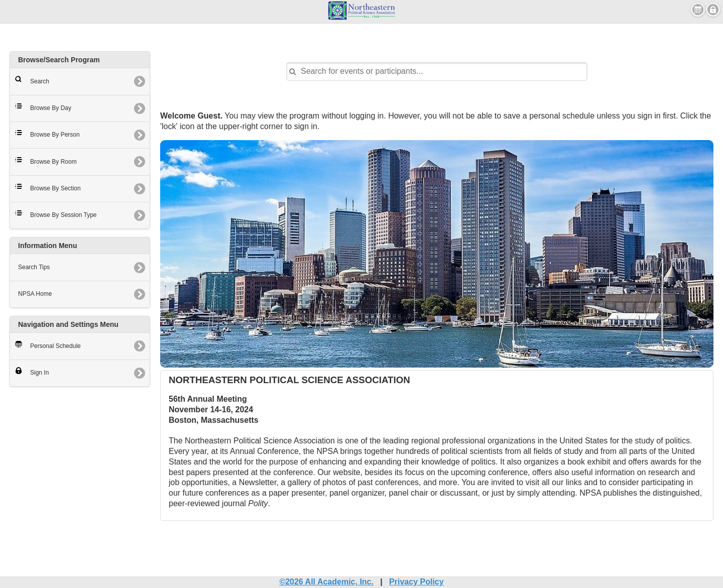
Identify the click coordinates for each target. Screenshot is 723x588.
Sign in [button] (713, 10)
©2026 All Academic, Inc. (326, 582)
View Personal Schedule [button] (698, 10)
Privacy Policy (416, 582)
